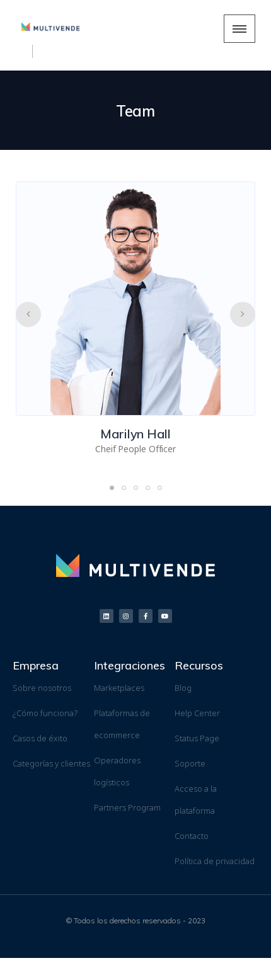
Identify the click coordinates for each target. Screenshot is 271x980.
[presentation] (28, 314)
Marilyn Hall (135, 434)
